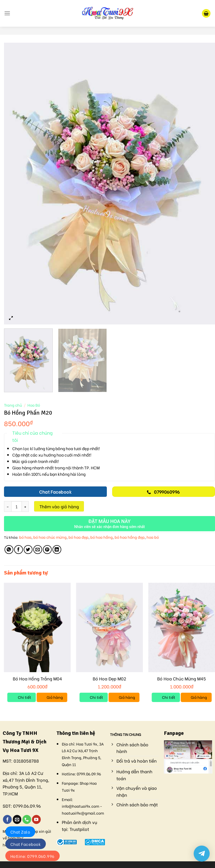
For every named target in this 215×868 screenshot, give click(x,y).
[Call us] (27, 819)
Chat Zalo (20, 832)
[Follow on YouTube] (36, 819)
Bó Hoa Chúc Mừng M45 (182, 679)
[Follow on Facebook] (7, 819)
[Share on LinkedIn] (57, 550)
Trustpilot (79, 829)
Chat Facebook (26, 844)
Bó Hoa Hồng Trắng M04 (37, 679)
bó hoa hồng (102, 537)
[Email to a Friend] (38, 550)
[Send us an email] (17, 819)
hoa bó (153, 537)
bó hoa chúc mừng (50, 537)
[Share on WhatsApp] (9, 550)
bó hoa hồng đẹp (130, 537)
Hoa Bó (34, 405)
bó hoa (25, 537)
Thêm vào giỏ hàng (59, 506)
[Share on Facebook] (19, 550)
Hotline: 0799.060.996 (33, 856)
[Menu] (7, 13)
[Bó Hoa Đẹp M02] (109, 627)
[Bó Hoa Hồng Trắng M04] (37, 627)
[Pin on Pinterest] (47, 550)
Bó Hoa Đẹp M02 (109, 679)
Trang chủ (13, 405)
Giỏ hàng (55, 697)
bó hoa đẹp (78, 537)
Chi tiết (25, 697)
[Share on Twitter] (28, 550)
